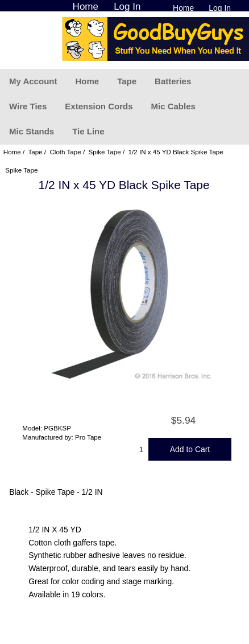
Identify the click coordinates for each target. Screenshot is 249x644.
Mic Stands (32, 131)
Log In (220, 8)
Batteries (173, 81)
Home (183, 8)
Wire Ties (28, 106)
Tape (127, 81)
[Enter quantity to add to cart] (142, 449)
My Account (33, 81)
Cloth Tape (65, 152)
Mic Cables (173, 106)
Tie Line (88, 131)
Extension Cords (99, 106)
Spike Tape (105, 152)
